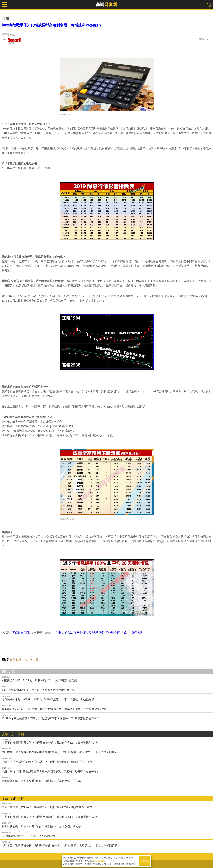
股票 (13, 660)
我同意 (144, 861)
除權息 (20, 660)
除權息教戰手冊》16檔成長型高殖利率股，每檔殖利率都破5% (52, 25)
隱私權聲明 (99, 861)
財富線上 (15, 41)
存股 (36, 660)
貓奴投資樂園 (21, 632)
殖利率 (28, 660)
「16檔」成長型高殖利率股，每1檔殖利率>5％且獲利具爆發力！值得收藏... (99, 632)
